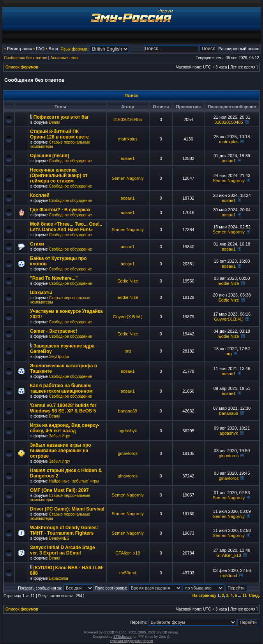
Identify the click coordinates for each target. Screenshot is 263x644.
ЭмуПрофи (59, 357)
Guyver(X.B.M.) (128, 317)
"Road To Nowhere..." (54, 278)
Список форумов (22, 67)
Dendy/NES (59, 538)
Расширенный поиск (238, 49)
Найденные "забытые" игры (74, 481)
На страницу (205, 596)
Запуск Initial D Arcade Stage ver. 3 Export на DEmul (63, 550)
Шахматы (41, 293)
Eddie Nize (128, 281)
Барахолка (58, 578)
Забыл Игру (59, 436)
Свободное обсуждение (70, 161)
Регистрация (19, 49)
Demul (54, 122)
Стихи (37, 244)
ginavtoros (128, 453)
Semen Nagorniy (128, 178)
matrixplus (128, 139)
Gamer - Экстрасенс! (54, 331)
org (128, 351)
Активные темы (64, 58)
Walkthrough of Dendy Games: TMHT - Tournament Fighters (64, 530)
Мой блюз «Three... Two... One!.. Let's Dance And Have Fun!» (66, 227)
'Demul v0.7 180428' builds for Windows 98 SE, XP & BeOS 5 (63, 408)
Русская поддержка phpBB (131, 641)
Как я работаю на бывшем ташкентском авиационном (61, 388)
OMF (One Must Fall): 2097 (59, 490)
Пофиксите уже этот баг (61, 117)
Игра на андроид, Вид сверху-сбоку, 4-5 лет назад (65, 428)
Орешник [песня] (49, 156)
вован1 (128, 158)
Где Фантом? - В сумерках (60, 210)
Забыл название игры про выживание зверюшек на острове (61, 451)
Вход (53, 49)
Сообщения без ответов (26, 58)
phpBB (109, 632)
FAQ (40, 49)
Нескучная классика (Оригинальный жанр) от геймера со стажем (59, 175)
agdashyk (128, 431)
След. (254, 596)
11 (244, 596)
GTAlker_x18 (128, 553)
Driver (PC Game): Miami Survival (67, 509)
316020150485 (128, 119)
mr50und (128, 573)
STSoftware (123, 637)
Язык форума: (74, 49)
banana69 (128, 411)
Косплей (40, 195)
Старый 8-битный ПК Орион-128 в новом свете (59, 134)
